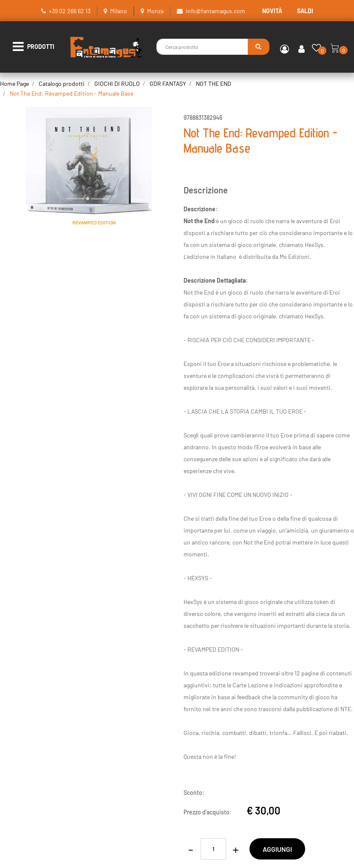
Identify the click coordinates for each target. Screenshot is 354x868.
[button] (259, 47)
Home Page (14, 84)
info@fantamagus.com (215, 11)
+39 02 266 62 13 (70, 11)
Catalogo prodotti (62, 84)
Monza (155, 11)
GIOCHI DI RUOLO (117, 84)
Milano (119, 11)
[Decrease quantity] (191, 849)
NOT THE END (214, 84)
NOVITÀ (272, 11)
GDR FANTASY (168, 84)
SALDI (305, 11)
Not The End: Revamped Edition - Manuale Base (72, 93)
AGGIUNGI (277, 849)
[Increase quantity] (236, 849)
